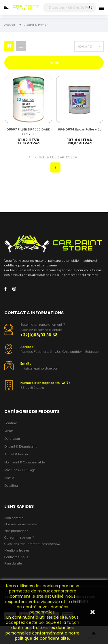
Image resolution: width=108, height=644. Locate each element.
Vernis (9, 431)
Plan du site (13, 563)
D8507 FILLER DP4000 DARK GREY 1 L (28, 132)
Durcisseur (12, 439)
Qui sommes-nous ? (19, 538)
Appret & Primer (16, 454)
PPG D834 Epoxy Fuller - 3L (80, 129)
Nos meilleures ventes (21, 524)
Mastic (9, 478)
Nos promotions (16, 531)
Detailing (11, 486)
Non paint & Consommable (24, 462)
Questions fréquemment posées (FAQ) (32, 544)
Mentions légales (17, 551)
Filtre (54, 63)
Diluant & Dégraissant (20, 447)
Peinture (11, 423)
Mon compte (14, 518)
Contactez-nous (16, 557)
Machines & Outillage (20, 470)
